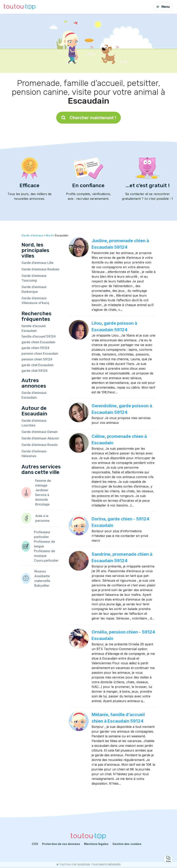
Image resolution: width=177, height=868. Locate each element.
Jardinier (42, 490)
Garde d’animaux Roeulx (40, 445)
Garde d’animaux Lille (37, 263)
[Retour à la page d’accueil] (20, 7)
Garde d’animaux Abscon (40, 438)
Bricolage (42, 504)
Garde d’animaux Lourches (34, 423)
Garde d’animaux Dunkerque (34, 289)
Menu (163, 7)
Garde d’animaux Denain (40, 432)
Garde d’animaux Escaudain (34, 395)
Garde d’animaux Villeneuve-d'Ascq (35, 300)
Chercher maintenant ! (88, 118)
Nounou (40, 571)
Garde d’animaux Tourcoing (34, 278)
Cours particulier (46, 560)
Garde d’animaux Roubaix (40, 269)
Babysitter (42, 585)
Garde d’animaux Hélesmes (34, 454)
